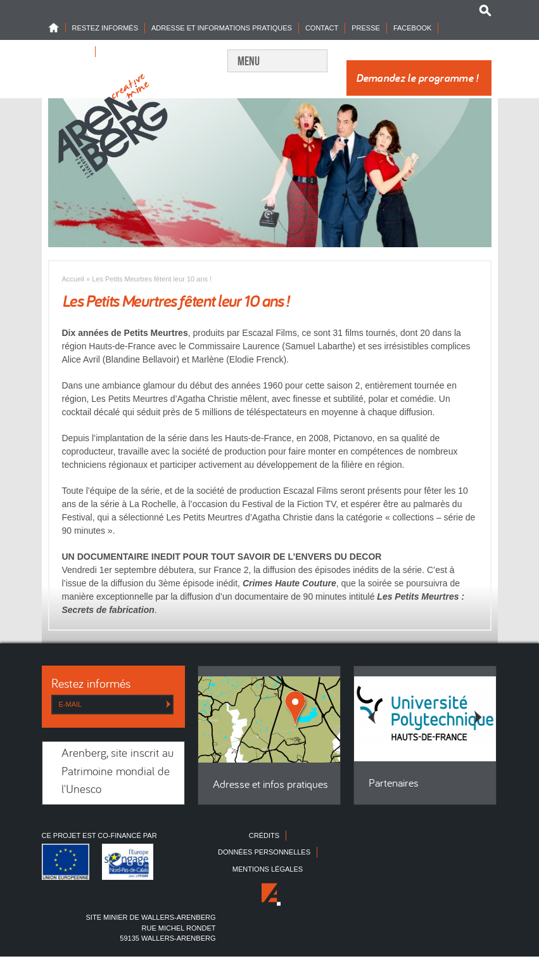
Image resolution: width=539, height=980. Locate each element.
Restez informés (105, 28)
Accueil (73, 279)
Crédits (264, 835)
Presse (366, 28)
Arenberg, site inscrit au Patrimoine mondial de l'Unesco (117, 772)
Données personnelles (264, 852)
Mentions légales (268, 869)
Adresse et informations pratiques (222, 28)
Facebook (413, 28)
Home (57, 28)
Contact (322, 28)
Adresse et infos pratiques (270, 785)
